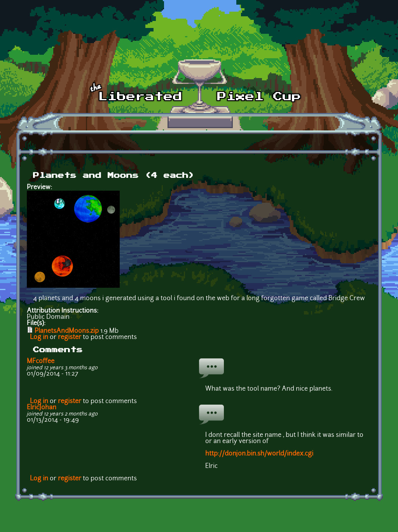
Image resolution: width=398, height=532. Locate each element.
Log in (39, 337)
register (70, 337)
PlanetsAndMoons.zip (67, 331)
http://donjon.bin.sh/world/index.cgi (259, 454)
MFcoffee (41, 362)
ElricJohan (42, 408)
